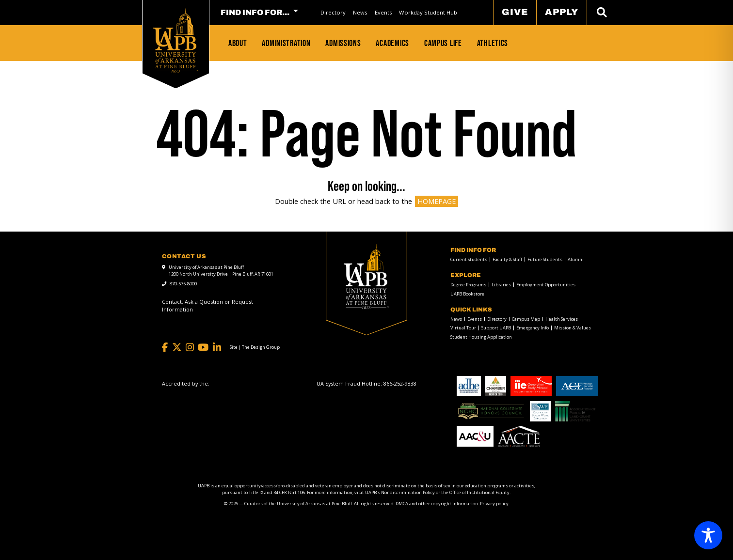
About (238, 43)
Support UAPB (496, 328)
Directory (333, 12)
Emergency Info (533, 328)
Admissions (343, 43)
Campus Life (443, 43)
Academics (392, 43)
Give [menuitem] (515, 12)
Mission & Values (573, 328)
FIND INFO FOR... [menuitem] (255, 13)
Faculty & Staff (507, 259)
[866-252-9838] (400, 383)
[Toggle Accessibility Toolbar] (708, 535)
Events (383, 12)
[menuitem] (333, 12)
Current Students (469, 259)
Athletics (493, 43)
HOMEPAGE (437, 201)
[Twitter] (177, 347)
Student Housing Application (481, 337)
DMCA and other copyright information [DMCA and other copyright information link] (437, 504)
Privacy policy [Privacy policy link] (494, 504)
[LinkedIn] (217, 347)
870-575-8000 (183, 284)
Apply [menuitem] (562, 12)
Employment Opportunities (546, 285)
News (360, 12)
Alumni (576, 259)
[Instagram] (190, 347)
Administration (286, 43)
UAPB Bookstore (467, 294)
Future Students (545, 259)
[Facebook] (165, 347)
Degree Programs (468, 285)
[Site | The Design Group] (255, 347)
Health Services (562, 319)
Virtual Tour (463, 328)
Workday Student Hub (428, 12)
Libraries (501, 285)
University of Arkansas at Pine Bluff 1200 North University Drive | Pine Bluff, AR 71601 (221, 271)
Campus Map (526, 319)
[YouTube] (203, 347)
